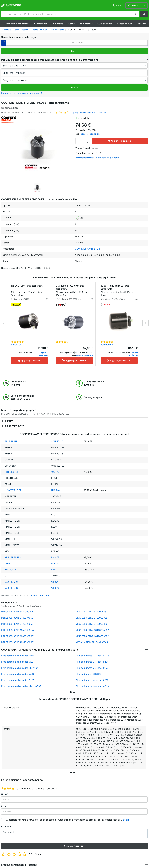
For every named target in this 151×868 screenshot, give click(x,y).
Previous (3, 323)
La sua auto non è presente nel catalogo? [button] (22, 93)
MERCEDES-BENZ (14, 426)
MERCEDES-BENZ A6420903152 (18, 630)
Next (146, 323)
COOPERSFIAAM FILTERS (88, 249)
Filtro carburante (57, 30)
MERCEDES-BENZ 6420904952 (17, 618)
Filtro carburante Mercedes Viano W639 (21, 686)
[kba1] (77, 43)
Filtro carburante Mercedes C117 (17, 680)
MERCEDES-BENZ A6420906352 (18, 642)
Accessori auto (125, 24)
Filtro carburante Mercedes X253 (92, 680)
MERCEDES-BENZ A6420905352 (18, 636)
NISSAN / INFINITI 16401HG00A (92, 642)
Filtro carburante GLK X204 (89, 674)
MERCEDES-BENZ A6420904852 (92, 630)
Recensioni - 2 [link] (18, 345)
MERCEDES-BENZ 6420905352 (91, 618)
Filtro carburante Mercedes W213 (92, 686)
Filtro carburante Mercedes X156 (92, 668)
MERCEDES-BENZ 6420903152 (17, 612)
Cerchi (72, 24)
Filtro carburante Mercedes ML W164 (20, 668)
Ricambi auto (40, 24)
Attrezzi (142, 24)
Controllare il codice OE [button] (89, 153)
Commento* (7, 826)
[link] (137, 5)
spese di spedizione (91, 134)
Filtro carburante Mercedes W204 (18, 662)
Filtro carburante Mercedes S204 (92, 662)
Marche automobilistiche (15, 24)
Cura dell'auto (105, 24)
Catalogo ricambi (21, 30)
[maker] (74, 65)
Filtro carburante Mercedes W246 (92, 656)
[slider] (8, 788)
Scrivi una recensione (74, 846)
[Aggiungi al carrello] (30, 361)
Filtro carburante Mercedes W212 (18, 674)
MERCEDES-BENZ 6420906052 (17, 624)
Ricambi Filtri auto (39, 30)
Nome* (5, 794)
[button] (135, 14)
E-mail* (5, 806)
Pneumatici (58, 24)
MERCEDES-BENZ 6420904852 (91, 612)
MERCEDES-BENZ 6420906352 (91, 624)
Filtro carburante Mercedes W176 (18, 656)
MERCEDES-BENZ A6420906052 (92, 636)
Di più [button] (126, 820)
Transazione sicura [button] (87, 148)
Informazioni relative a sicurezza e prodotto (97, 158)
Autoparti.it (6, 30)
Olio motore (86, 24)
